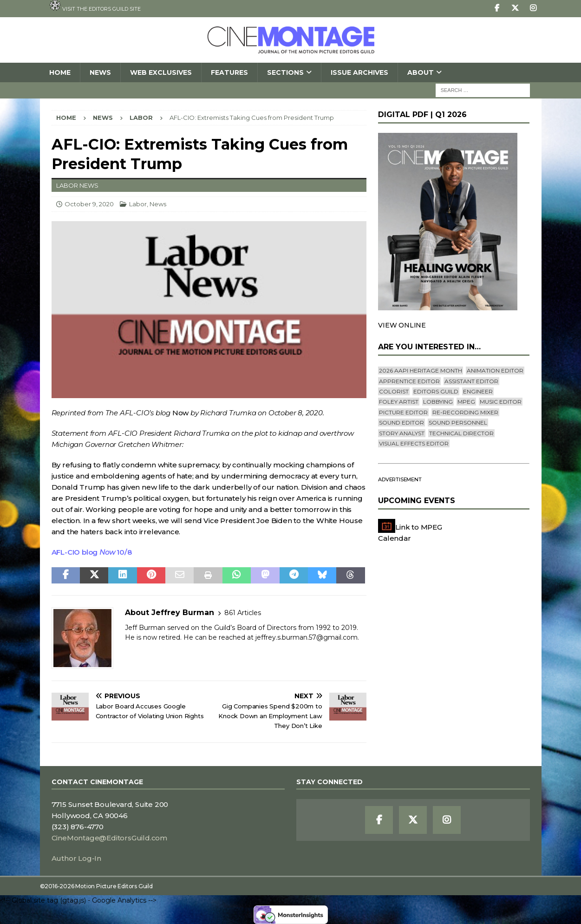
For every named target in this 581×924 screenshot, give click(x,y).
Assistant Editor (471, 381)
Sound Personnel (458, 423)
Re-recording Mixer (465, 412)
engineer (478, 391)
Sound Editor (401, 423)
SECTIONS (285, 72)
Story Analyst (402, 433)
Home (60, 72)
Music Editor (501, 402)
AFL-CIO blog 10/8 (92, 552)
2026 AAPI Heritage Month (421, 370)
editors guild (436, 391)
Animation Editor (495, 370)
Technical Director (461, 433)
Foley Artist (399, 402)
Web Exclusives (161, 72)
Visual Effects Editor (414, 443)
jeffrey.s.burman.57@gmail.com (307, 637)
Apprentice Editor (409, 381)
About (421, 72)
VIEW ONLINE (402, 325)
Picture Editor (403, 412)
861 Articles (243, 613)
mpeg (466, 402)
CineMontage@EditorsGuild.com (109, 838)
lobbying (438, 402)
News (100, 72)
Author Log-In (76, 858)
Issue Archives (359, 72)
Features (229, 72)
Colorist (394, 391)
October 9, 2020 (89, 204)
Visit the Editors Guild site (95, 6)
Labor (138, 204)
